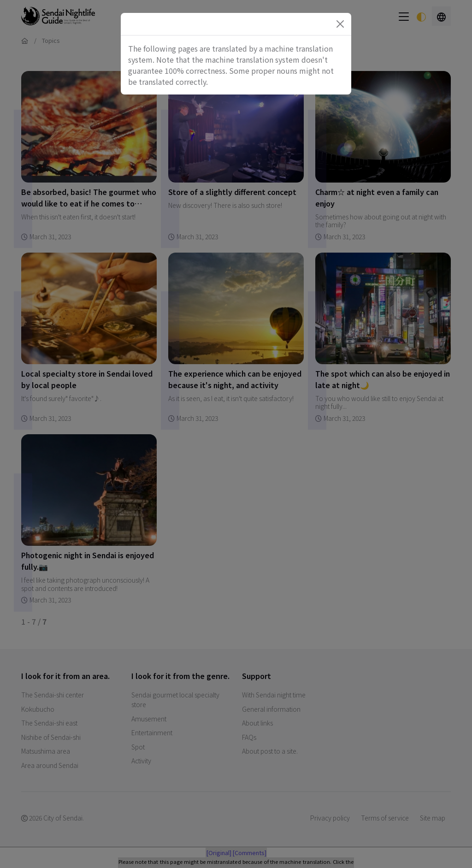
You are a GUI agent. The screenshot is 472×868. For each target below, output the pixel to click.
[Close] (340, 24)
